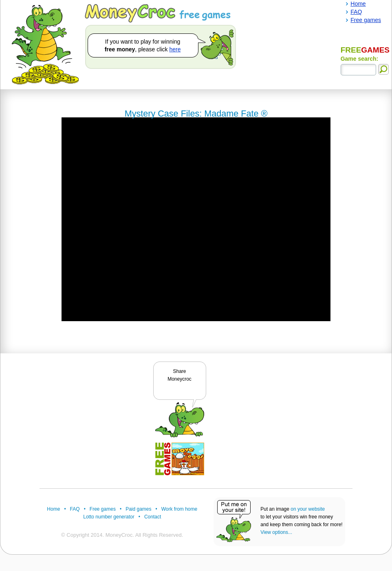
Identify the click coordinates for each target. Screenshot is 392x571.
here (175, 49)
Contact (153, 517)
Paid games (138, 509)
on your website (308, 509)
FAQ (75, 509)
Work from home (179, 509)
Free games (103, 509)
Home (53, 509)
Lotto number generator (109, 517)
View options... (276, 532)
